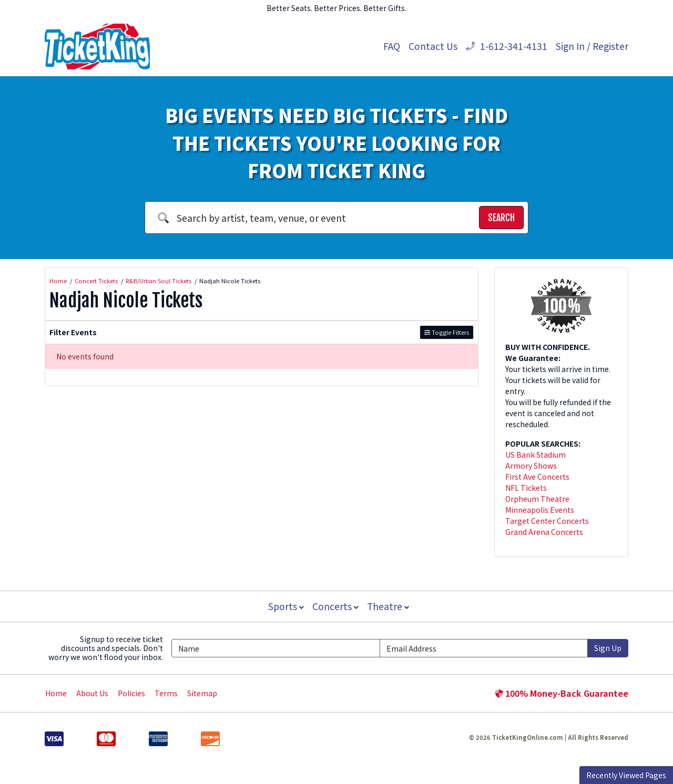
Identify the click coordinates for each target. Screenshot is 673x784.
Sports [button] (285, 606)
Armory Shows (531, 466)
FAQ (392, 46)
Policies (131, 693)
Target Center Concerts (547, 521)
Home (56, 693)
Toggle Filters (447, 332)
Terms (166, 693)
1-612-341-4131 (507, 46)
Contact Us (433, 46)
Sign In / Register (592, 46)
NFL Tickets (526, 488)
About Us (92, 693)
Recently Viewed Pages (626, 775)
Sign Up (608, 648)
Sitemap (202, 693)
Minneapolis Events (540, 510)
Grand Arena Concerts (544, 532)
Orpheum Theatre (537, 499)
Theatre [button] (389, 606)
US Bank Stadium (536, 455)
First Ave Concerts (537, 477)
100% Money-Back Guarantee (562, 693)
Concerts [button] (335, 606)
